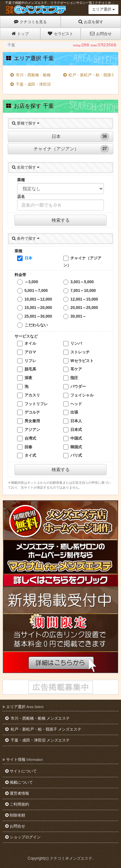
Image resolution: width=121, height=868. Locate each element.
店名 (21, 197)
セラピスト (60, 34)
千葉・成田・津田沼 (30, 84)
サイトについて (21, 771)
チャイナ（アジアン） (71, 149)
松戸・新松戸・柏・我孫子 (87, 75)
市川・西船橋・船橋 (30, 75)
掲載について (19, 782)
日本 (80, 137)
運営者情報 (17, 793)
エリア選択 (103, 9)
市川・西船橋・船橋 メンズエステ (37, 718)
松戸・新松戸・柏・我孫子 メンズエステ (43, 729)
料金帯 (20, 275)
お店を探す (91, 22)
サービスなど (26, 336)
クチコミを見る (30, 22)
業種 (21, 180)
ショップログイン (23, 837)
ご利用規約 (17, 804)
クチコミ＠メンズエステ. (71, 858)
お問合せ (101, 34)
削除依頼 (15, 815)
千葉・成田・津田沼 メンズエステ (37, 740)
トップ (20, 34)
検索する (61, 220)
